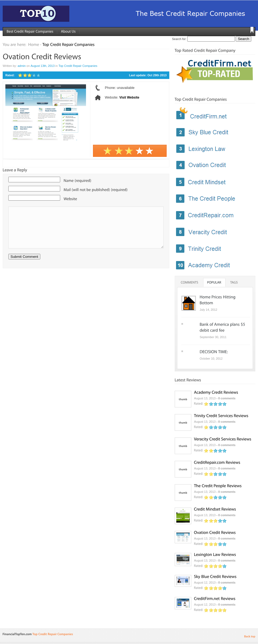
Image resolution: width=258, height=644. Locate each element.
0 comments (227, 398)
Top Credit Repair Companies (78, 66)
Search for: (179, 39)
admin (21, 66)
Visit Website (129, 97)
